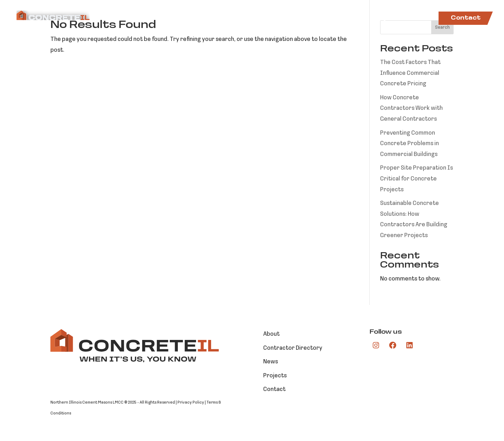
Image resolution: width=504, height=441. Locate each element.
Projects (387, 18)
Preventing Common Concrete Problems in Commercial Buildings (409, 144)
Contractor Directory (324, 18)
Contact (466, 18)
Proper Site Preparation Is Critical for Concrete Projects (416, 179)
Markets (255, 18)
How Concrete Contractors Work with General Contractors (411, 108)
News (420, 18)
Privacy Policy (191, 403)
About (221, 18)
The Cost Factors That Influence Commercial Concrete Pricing (410, 73)
